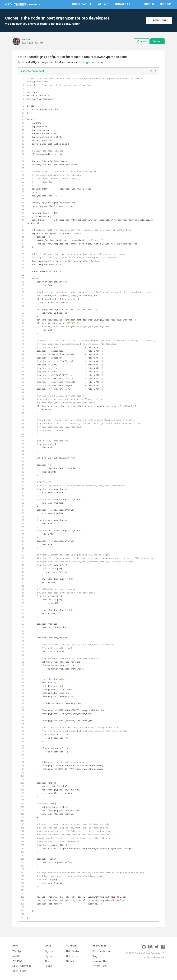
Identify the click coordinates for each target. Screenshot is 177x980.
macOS (17, 956)
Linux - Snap (19, 971)
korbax (26, 40)
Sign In (149, 4)
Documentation (101, 951)
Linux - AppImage (22, 966)
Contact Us (72, 956)
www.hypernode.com (90, 62)
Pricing (48, 966)
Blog (95, 956)
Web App (104, 4)
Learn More (159, 21)
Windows (17, 961)
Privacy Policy (100, 966)
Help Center (73, 951)
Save (157, 41)
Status (70, 961)
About (48, 961)
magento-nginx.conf (32, 71)
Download (123, 4)
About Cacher (82, 4)
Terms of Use (100, 961)
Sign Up (166, 4)
